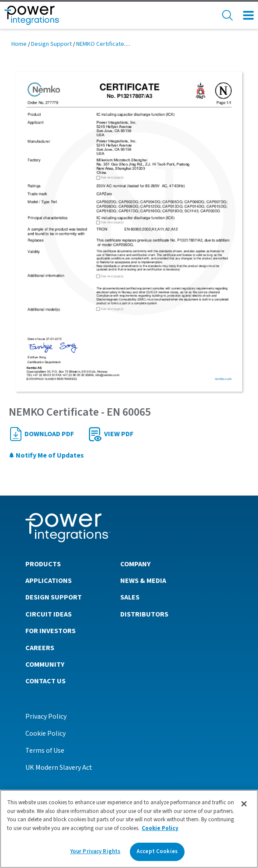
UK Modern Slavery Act (59, 768)
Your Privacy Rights (95, 851)
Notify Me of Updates (46, 455)
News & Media (143, 581)
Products (43, 564)
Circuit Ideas (49, 614)
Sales (130, 597)
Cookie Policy (45, 734)
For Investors (51, 631)
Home (19, 44)
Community (45, 665)
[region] (129, 829)
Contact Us (45, 681)
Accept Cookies (157, 851)
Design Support (51, 44)
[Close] (244, 804)
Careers (40, 648)
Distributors (144, 614)
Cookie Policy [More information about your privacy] (160, 828)
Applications (49, 581)
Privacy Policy (46, 716)
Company (135, 564)
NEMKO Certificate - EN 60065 (114, 44)
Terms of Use (45, 751)
